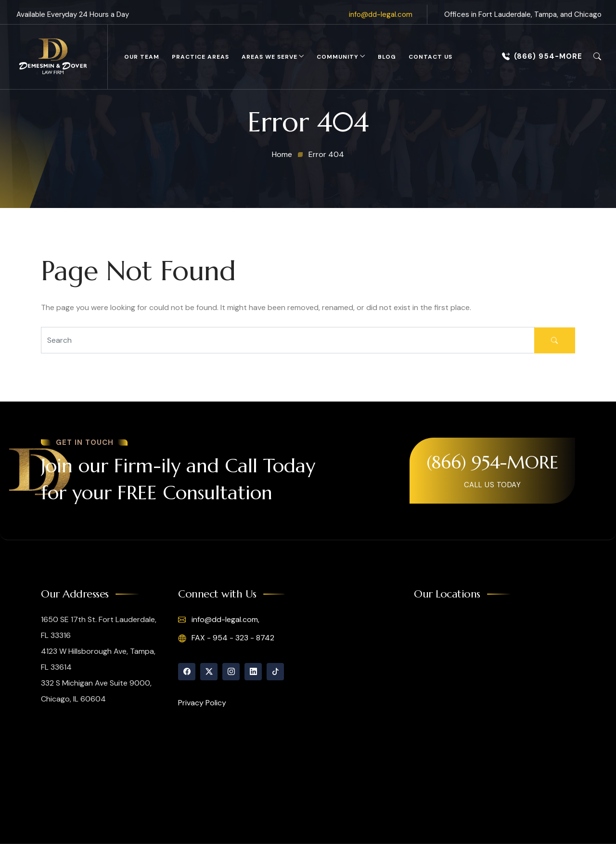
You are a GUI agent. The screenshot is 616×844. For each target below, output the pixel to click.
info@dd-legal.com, (219, 620)
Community (338, 57)
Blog (387, 57)
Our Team (142, 57)
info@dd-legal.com (381, 14)
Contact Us (430, 57)
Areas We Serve (269, 57)
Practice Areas (200, 57)
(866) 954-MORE (542, 57)
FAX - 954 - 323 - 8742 (226, 638)
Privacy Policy (202, 703)
